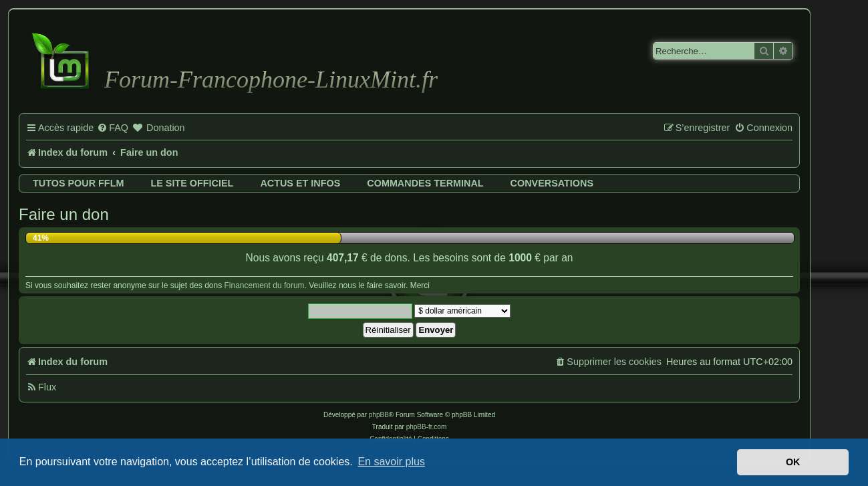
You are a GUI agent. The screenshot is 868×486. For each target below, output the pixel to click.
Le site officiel (192, 183)
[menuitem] (113, 128)
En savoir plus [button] (391, 462)
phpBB (379, 415)
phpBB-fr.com (427, 427)
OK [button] (793, 462)
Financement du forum (265, 285)
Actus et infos (300, 183)
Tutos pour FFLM (78, 183)
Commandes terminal (425, 183)
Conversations (552, 183)
